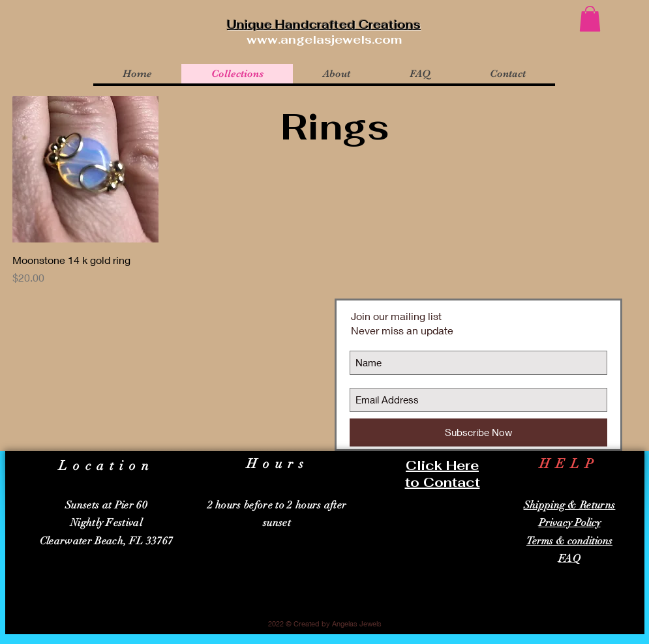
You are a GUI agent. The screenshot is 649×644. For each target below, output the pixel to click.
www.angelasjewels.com (324, 39)
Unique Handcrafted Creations (324, 24)
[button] (590, 19)
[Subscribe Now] (478, 432)
